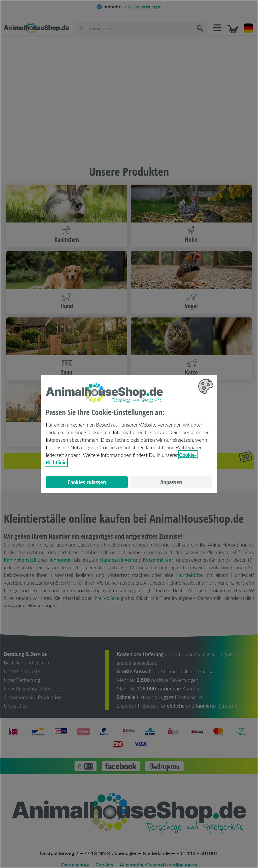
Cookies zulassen (87, 482)
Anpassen (171, 482)
